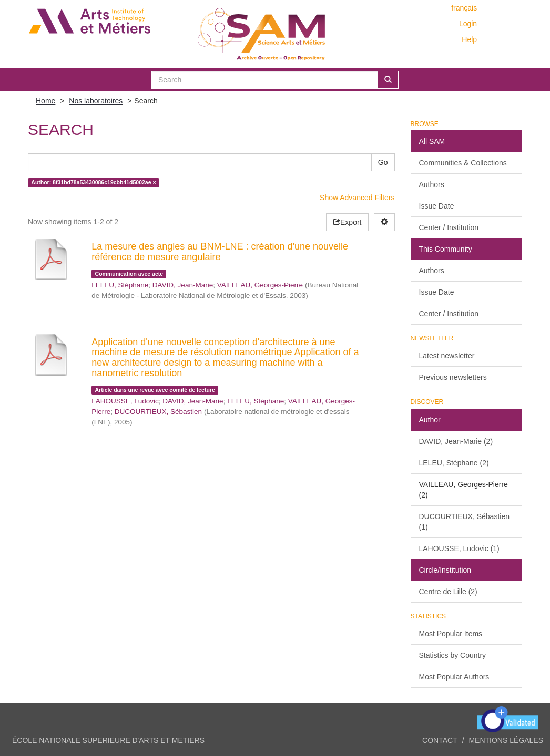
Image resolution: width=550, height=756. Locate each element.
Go (383, 162)
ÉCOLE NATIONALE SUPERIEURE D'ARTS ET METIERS (108, 740)
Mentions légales (506, 740)
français (464, 8)
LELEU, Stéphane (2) (454, 463)
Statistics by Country (453, 655)
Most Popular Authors (454, 677)
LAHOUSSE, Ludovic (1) (459, 548)
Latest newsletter (447, 356)
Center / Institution (449, 227)
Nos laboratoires (96, 101)
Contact (440, 740)
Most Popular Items (451, 634)
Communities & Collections (463, 163)
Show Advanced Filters (357, 198)
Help (469, 39)
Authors (432, 184)
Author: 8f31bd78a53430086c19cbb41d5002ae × (93, 182)
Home (45, 101)
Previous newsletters (453, 377)
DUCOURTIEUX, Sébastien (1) (464, 522)
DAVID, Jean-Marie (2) (456, 441)
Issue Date (437, 206)
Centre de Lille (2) (448, 592)
